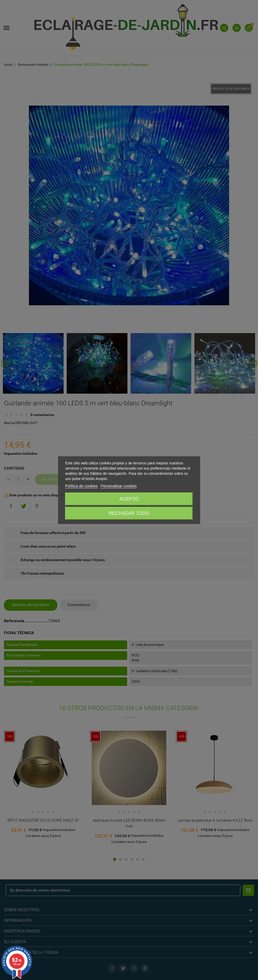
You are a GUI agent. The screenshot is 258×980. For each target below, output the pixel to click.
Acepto (129, 499)
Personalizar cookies (119, 486)
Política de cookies (81, 486)
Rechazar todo (129, 513)
